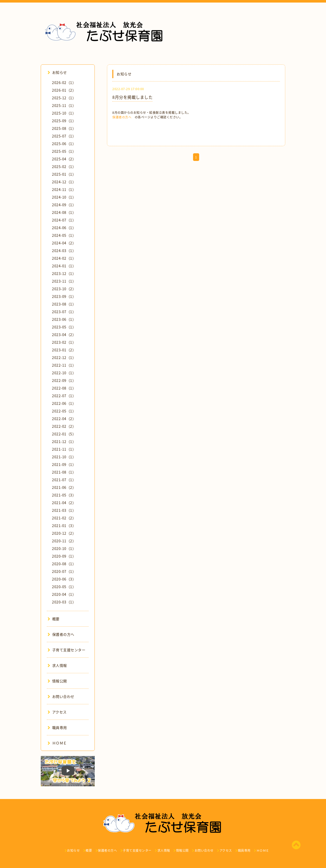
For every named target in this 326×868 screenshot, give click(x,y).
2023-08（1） (64, 304)
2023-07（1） (64, 312)
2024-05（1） (64, 235)
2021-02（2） (64, 518)
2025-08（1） (64, 128)
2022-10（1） (64, 373)
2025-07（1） (64, 136)
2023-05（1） (64, 327)
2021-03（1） (64, 510)
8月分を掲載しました (132, 97)
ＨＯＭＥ (57, 743)
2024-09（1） (64, 205)
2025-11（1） (64, 105)
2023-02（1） (64, 342)
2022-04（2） (64, 419)
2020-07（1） (64, 571)
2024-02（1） (64, 258)
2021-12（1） (64, 442)
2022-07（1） (64, 396)
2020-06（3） (64, 579)
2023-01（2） (64, 350)
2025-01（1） (64, 174)
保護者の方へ (122, 117)
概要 (54, 619)
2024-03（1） (64, 251)
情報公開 (57, 681)
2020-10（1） (64, 548)
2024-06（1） (64, 228)
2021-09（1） (64, 464)
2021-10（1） (64, 457)
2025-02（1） (64, 167)
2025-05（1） (64, 151)
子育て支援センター (66, 650)
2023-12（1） (64, 273)
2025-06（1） (64, 144)
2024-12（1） (64, 182)
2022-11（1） (64, 365)
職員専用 (57, 727)
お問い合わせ (61, 696)
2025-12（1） (64, 98)
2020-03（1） (64, 602)
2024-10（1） (64, 197)
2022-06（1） (64, 403)
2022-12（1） (64, 357)
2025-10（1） (64, 113)
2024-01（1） (64, 266)
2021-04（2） (64, 503)
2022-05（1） (64, 411)
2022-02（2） (64, 426)
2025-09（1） (64, 121)
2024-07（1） (64, 220)
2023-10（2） (64, 289)
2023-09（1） (64, 296)
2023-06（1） (64, 319)
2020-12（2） (64, 533)
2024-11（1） (64, 189)
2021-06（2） (64, 487)
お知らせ (57, 72)
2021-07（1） (64, 480)
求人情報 (57, 665)
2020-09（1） (64, 556)
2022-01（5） (64, 434)
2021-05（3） (64, 495)
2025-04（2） (64, 159)
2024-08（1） (64, 212)
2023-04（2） (64, 335)
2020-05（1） (64, 587)
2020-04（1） (64, 594)
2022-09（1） (64, 380)
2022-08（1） (64, 388)
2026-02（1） (64, 82)
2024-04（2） (64, 243)
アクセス (57, 712)
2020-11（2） (64, 541)
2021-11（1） (64, 449)
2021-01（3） (64, 526)
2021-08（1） (64, 472)
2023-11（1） (64, 281)
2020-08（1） (64, 564)
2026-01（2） (64, 90)
